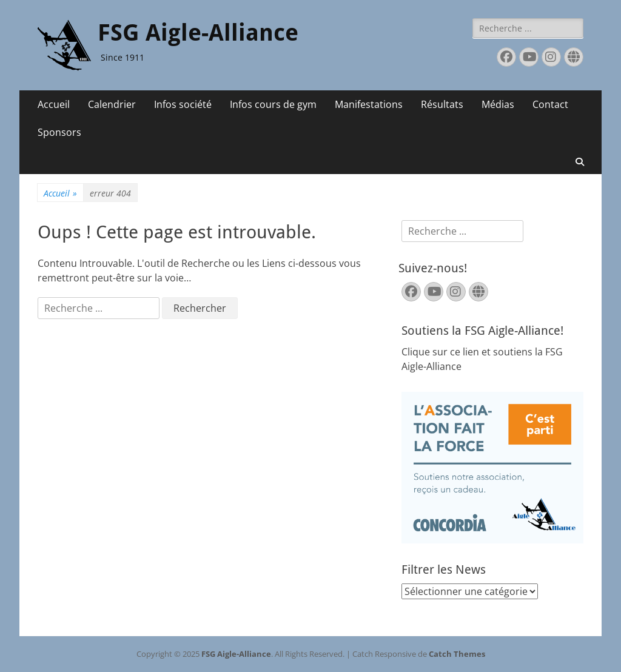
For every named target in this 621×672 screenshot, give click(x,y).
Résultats (442, 104)
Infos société (183, 104)
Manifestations (369, 104)
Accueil (54, 104)
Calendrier (112, 104)
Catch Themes (457, 654)
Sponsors (59, 132)
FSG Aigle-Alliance (198, 33)
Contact (550, 104)
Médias (498, 104)
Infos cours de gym (273, 104)
